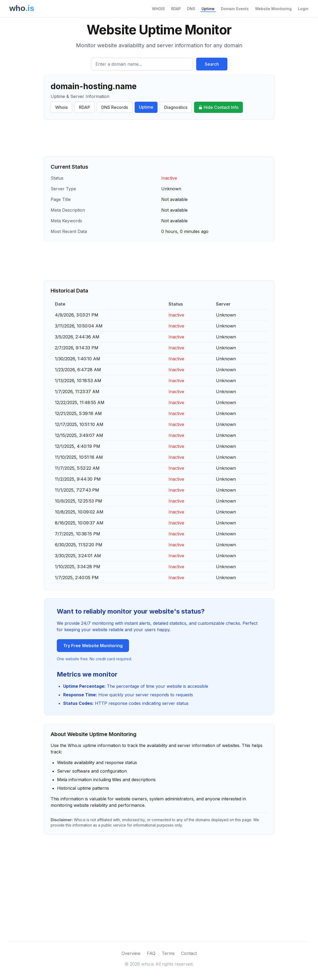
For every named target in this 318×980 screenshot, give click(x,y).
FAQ (151, 953)
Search (212, 64)
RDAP (176, 9)
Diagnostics (176, 107)
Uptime (208, 9)
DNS (191, 9)
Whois (61, 107)
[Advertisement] (159, 138)
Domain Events (235, 9)
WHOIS (158, 9)
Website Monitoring (273, 9)
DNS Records (115, 107)
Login (303, 9)
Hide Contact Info (218, 107)
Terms (168, 953)
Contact (189, 953)
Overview (131, 953)
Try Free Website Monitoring (93, 646)
